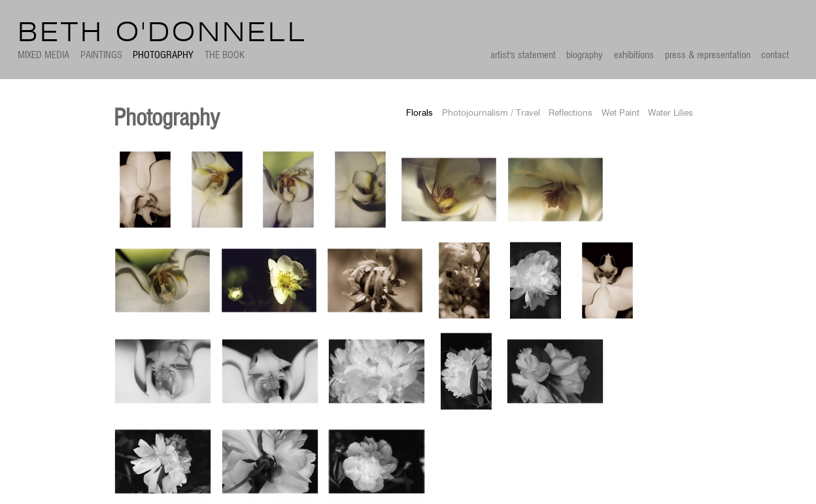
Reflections (570, 113)
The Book (225, 55)
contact (775, 55)
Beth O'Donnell (162, 34)
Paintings (101, 55)
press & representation (708, 55)
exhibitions (634, 55)
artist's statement (523, 55)
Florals (419, 113)
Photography (163, 55)
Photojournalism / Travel (491, 113)
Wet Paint (620, 113)
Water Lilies (671, 113)
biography (585, 55)
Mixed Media (43, 55)
